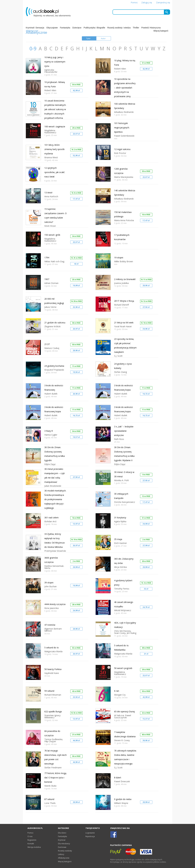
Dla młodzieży (64, 844)
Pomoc (134, 2)
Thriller (136, 28)
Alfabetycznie (64, 858)
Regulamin (32, 840)
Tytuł (88, 38)
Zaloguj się (147, 2)
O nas (30, 836)
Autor (103, 38)
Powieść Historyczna (151, 28)
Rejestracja (90, 836)
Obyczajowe (52, 28)
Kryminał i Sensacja (35, 28)
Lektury (61, 854)
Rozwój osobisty (65, 851)
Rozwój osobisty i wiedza (119, 28)
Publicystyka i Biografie (94, 28)
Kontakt (31, 844)
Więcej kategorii (161, 31)
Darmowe (62, 847)
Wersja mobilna (34, 847)
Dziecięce (77, 28)
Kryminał (62, 840)
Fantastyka (65, 28)
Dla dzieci (62, 833)
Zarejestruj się (163, 2)
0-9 (33, 48)
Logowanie (90, 833)
